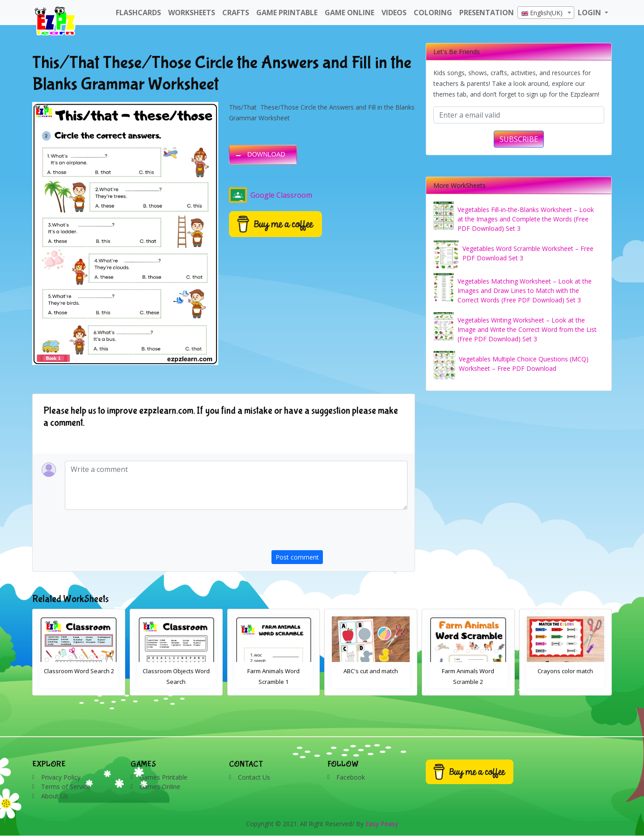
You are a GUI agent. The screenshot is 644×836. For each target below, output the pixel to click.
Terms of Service (66, 787)
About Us (55, 796)
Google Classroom (271, 195)
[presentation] (339, 533)
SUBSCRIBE (519, 139)
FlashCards (138, 13)
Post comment (297, 557)
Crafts (236, 13)
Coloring (433, 13)
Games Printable (163, 777)
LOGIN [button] (590, 13)
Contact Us (254, 777)
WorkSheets (192, 13)
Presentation (487, 13)
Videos (394, 13)
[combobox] (546, 13)
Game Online (350, 13)
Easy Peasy (382, 824)
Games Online (160, 787)
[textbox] (546, 13)
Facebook (351, 777)
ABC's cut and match (468, 671)
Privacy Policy (61, 777)
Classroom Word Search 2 (176, 671)
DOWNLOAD (266, 154)
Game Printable (287, 13)
